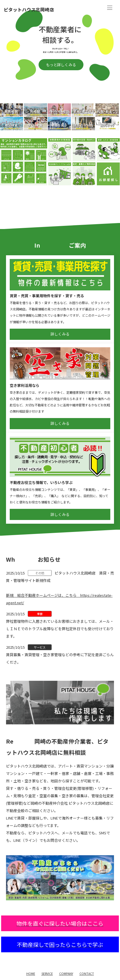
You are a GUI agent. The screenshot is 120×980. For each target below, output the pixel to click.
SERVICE (47, 974)
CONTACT (87, 974)
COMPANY (66, 974)
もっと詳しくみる (61, 65)
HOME (31, 974)
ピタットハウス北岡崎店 (29, 10)
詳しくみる (60, 334)
